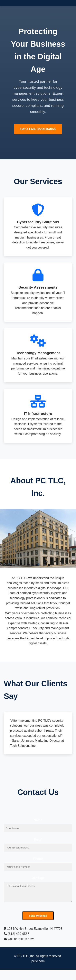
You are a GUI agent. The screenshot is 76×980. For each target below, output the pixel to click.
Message (38, 878)
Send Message (38, 916)
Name (38, 820)
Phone (38, 859)
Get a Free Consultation (38, 129)
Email (38, 840)
